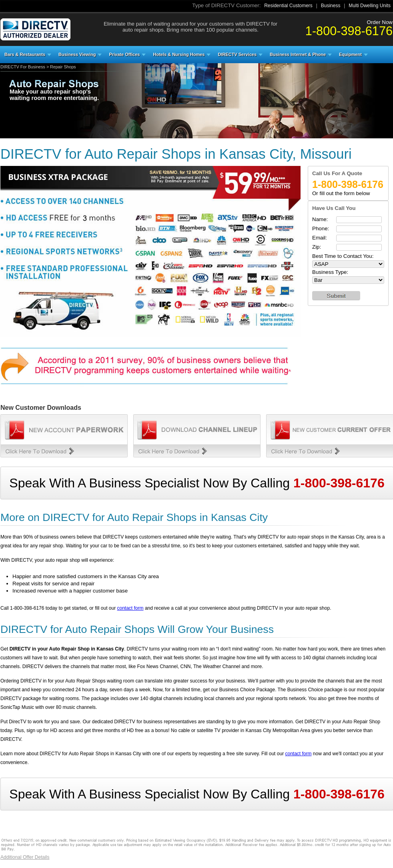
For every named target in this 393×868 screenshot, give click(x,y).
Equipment (350, 54)
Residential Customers (288, 6)
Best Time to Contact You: (343, 256)
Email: (320, 238)
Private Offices (124, 54)
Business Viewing (77, 54)
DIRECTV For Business (23, 67)
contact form (130, 608)
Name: (320, 219)
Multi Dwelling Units (370, 6)
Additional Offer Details (25, 857)
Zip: (317, 247)
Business (331, 6)
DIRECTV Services (237, 54)
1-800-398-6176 (349, 31)
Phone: (321, 228)
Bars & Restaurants (25, 54)
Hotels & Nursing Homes (179, 54)
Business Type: (330, 272)
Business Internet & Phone (298, 54)
